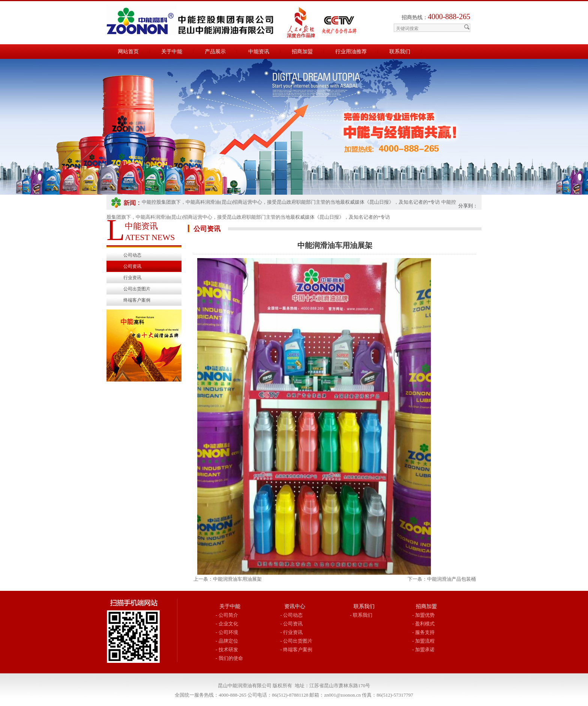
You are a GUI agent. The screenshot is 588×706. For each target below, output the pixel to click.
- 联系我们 (361, 615)
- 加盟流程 (423, 641)
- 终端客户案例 (297, 650)
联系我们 (400, 52)
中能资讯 (259, 52)
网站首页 (128, 52)
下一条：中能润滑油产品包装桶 (442, 579)
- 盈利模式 (423, 624)
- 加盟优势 (423, 615)
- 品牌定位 (227, 641)
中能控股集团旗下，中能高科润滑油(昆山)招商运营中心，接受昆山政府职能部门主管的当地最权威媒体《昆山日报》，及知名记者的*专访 (291, 202)
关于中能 (172, 52)
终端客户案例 (137, 300)
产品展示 (215, 52)
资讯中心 (295, 606)
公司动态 (132, 255)
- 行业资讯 (292, 632)
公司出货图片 (137, 289)
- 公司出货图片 (297, 641)
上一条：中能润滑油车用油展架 (228, 579)
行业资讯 (132, 278)
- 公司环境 (227, 632)
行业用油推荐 (351, 52)
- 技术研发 (227, 650)
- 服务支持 (423, 632)
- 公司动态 (292, 615)
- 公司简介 (227, 615)
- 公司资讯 (292, 624)
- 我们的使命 (229, 658)
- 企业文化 (227, 624)
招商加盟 (302, 52)
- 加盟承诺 (423, 650)
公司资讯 (132, 266)
